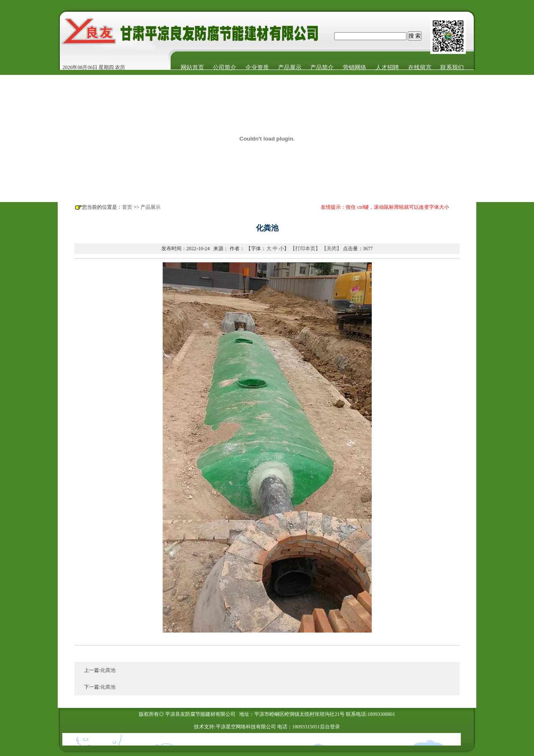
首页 (127, 207)
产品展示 (151, 207)
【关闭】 (332, 249)
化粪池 (108, 670)
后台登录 (330, 727)
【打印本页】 (305, 249)
